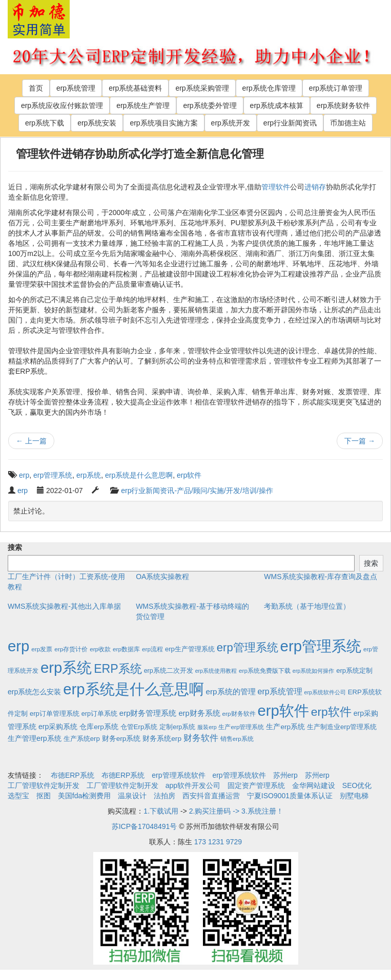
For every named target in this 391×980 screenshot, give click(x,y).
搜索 (15, 547)
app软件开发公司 (193, 785)
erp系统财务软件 (343, 105)
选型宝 (18, 796)
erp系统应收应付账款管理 (62, 105)
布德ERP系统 (73, 775)
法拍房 (164, 796)
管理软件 (276, 187)
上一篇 (31, 441)
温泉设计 (132, 796)
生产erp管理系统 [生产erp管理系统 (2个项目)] (241, 727)
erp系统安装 (97, 123)
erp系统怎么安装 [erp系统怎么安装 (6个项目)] (34, 692)
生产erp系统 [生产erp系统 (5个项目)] (285, 727)
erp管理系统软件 (178, 775)
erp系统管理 (76, 88)
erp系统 (89, 475)
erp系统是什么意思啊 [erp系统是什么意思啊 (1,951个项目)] (133, 689)
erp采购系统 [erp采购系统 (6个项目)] (58, 727)
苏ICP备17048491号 (145, 826)
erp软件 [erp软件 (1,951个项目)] (283, 710)
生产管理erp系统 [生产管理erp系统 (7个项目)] (35, 738)
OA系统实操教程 (162, 577)
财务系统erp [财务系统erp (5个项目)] (162, 739)
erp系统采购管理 (202, 88)
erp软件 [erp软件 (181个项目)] (331, 712)
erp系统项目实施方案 (163, 123)
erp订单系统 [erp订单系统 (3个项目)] (99, 714)
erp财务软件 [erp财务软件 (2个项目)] (239, 713)
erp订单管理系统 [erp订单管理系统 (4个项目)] (55, 713)
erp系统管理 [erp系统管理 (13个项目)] (280, 691)
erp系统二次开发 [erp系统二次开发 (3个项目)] (169, 671)
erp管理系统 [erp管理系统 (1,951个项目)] (321, 646)
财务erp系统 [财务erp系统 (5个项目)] (121, 739)
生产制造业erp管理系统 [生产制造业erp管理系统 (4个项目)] (342, 727)
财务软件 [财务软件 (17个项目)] (201, 738)
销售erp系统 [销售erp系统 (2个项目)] (237, 739)
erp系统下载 (45, 123)
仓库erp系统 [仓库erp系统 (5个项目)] (99, 727)
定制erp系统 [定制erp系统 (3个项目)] (177, 727)
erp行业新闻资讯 (290, 123)
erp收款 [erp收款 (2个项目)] (100, 649)
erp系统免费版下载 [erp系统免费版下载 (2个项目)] (265, 670)
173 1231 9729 (218, 842)
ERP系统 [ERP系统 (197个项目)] (118, 669)
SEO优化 (357, 785)
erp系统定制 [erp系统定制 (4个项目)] (354, 670)
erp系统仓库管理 (269, 88)
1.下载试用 (161, 811)
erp (24, 475)
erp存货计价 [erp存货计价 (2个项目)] (71, 649)
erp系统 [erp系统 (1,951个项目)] (66, 667)
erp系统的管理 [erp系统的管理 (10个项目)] (231, 691)
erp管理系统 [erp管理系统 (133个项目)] (248, 647)
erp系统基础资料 (135, 88)
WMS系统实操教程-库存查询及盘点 (321, 577)
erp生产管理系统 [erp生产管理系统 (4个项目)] (190, 649)
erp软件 (189, 475)
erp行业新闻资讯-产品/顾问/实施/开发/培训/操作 (197, 491)
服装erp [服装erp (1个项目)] (207, 727)
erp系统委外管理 (210, 105)
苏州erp (285, 775)
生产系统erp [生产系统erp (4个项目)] (82, 739)
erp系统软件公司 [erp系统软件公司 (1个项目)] (325, 692)
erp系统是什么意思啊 (139, 475)
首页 (36, 88)
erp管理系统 (53, 475)
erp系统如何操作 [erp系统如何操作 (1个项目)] (313, 671)
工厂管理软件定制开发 (44, 785)
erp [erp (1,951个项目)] (18, 646)
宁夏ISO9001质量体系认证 (290, 796)
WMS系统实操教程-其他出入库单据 (64, 606)
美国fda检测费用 (84, 796)
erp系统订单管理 (336, 88)
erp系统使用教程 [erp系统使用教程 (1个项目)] (216, 671)
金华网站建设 (314, 785)
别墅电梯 (354, 796)
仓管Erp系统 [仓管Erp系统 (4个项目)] (139, 727)
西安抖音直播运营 (211, 796)
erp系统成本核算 (277, 105)
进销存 (315, 187)
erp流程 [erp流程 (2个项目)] (152, 649)
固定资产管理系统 (256, 785)
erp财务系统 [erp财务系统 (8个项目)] (199, 713)
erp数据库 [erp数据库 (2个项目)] (126, 649)
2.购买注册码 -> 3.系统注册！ (236, 811)
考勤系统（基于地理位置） (307, 606)
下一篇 (360, 441)
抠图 (44, 796)
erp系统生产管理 (143, 105)
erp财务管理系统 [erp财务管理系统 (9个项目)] (148, 713)
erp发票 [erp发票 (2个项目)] (42, 649)
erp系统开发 (231, 123)
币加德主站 (348, 123)
